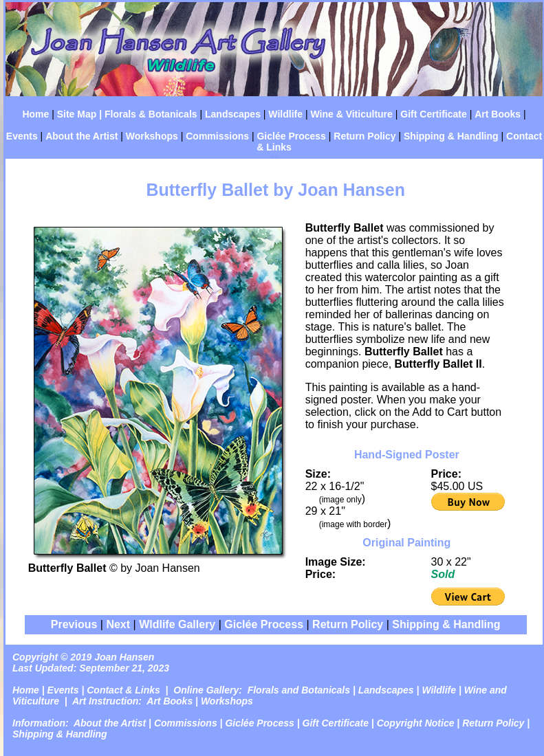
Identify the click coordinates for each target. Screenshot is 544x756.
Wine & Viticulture (351, 114)
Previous (74, 624)
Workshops (152, 136)
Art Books (498, 114)
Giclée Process (291, 136)
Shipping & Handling (451, 136)
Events (22, 136)
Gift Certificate (433, 114)
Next (118, 624)
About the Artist (81, 136)
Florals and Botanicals (299, 690)
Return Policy (365, 136)
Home (35, 114)
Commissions (217, 136)
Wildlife (285, 114)
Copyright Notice (416, 723)
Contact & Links (123, 690)
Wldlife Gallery (177, 624)
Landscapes (233, 114)
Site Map (75, 114)
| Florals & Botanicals (146, 114)
